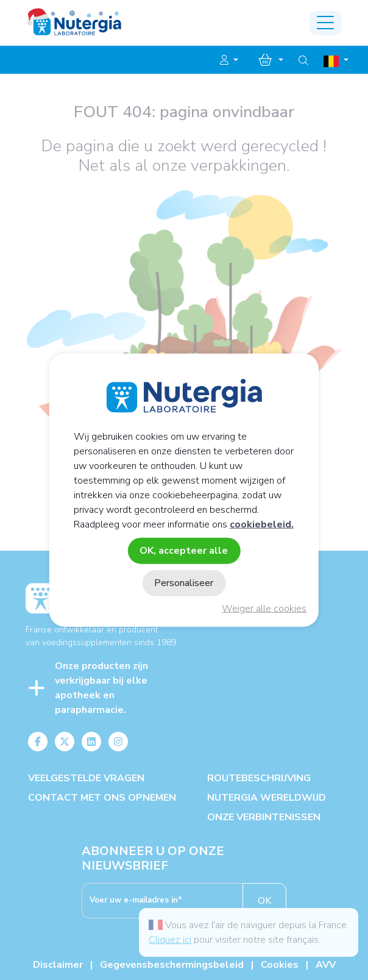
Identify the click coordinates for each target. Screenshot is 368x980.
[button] (229, 60)
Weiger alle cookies (264, 609)
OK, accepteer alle (184, 550)
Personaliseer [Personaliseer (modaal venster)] (184, 583)
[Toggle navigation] (325, 23)
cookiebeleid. (262, 524)
